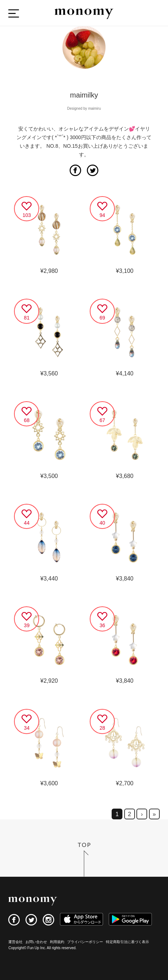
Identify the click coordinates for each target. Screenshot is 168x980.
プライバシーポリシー (85, 942)
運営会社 (15, 942)
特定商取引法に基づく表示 (127, 942)
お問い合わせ (36, 942)
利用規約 (57, 942)
